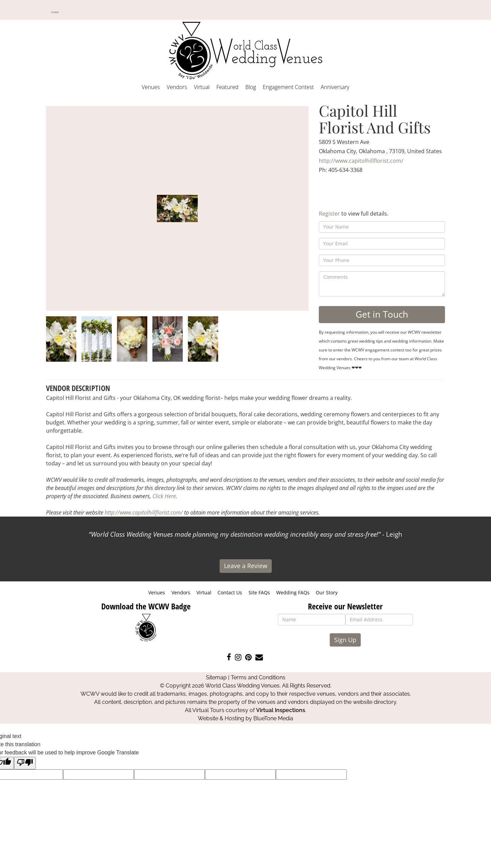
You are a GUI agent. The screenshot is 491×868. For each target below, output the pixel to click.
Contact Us (230, 592)
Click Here (164, 496)
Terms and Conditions (258, 677)
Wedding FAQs (293, 592)
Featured (228, 87)
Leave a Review (246, 566)
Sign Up (345, 640)
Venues (151, 87)
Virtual (202, 87)
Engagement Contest (288, 87)
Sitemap (216, 677)
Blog (250, 87)
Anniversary (335, 87)
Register (329, 214)
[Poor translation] (25, 763)
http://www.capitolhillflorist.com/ (361, 161)
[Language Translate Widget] (55, 12)
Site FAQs (259, 592)
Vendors (177, 87)
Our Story (327, 592)
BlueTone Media (273, 718)
